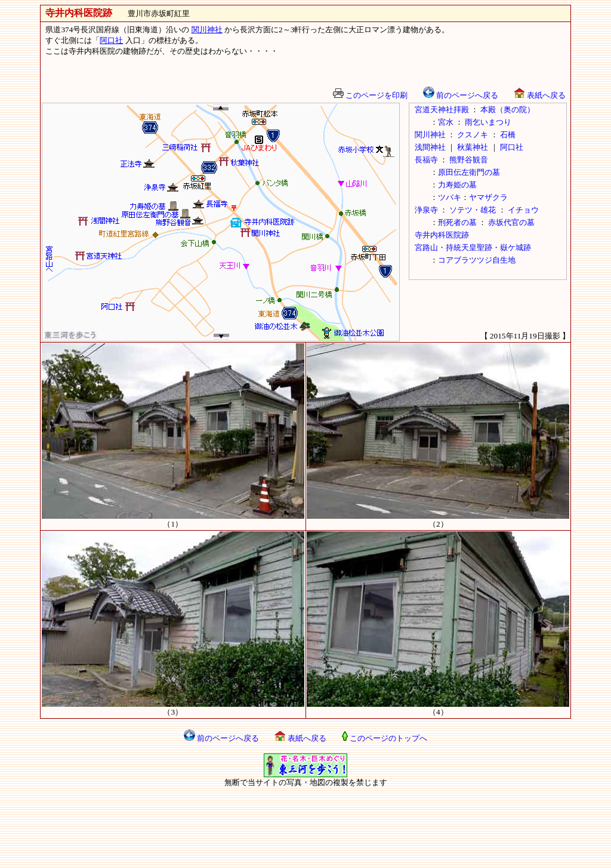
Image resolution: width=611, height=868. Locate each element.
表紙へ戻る (539, 95)
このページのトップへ (385, 738)
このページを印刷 (370, 95)
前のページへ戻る (461, 95)
